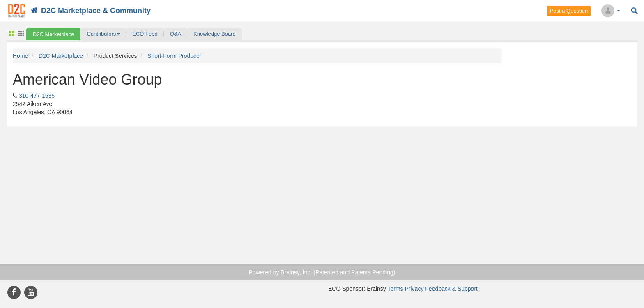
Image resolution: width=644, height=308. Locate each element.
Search (634, 11)
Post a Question (569, 11)
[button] (103, 34)
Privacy (414, 289)
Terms (395, 289)
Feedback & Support (451, 289)
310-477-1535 (37, 96)
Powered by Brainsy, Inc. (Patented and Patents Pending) (322, 272)
